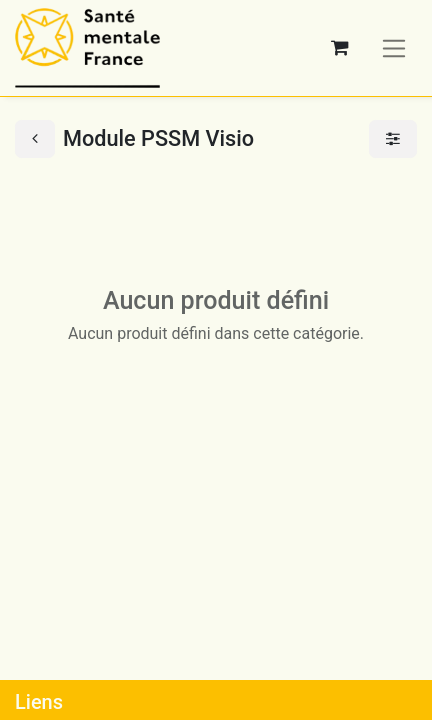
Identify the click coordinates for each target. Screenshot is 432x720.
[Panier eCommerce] (340, 48)
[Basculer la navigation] (394, 47)
